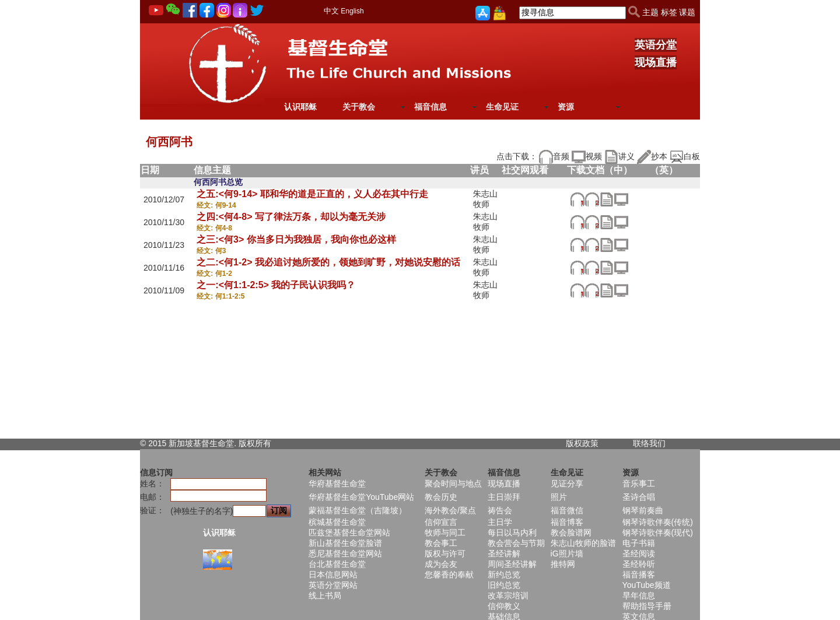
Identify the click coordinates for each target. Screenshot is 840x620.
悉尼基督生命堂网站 (345, 554)
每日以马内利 (512, 533)
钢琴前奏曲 (643, 510)
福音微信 (567, 510)
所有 (263, 443)
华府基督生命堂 (337, 484)
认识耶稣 (300, 107)
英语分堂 (656, 45)
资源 (566, 107)
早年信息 (639, 596)
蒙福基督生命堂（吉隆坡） (358, 510)
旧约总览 (504, 585)
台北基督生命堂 (337, 564)
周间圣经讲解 (512, 564)
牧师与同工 (445, 533)
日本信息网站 (333, 575)
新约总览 (504, 575)
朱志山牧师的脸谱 (583, 543)
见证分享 (567, 484)
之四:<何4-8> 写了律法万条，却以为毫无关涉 (291, 217)
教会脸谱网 (571, 533)
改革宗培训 (508, 596)
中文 (331, 11)
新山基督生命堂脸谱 (345, 543)
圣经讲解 (504, 554)
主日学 (500, 522)
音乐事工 (639, 484)
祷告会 (500, 510)
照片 (559, 497)
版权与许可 (445, 554)
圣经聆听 (639, 564)
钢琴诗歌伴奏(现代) (658, 533)
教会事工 (441, 543)
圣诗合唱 (639, 497)
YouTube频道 (647, 585)
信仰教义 (504, 606)
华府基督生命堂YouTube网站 (361, 497)
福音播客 (639, 575)
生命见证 (502, 107)
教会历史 (441, 497)
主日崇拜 (504, 497)
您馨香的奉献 (449, 575)
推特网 (563, 564)
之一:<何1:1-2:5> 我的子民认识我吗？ (276, 285)
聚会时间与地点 (453, 484)
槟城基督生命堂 (337, 522)
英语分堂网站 (333, 585)
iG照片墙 (567, 554)
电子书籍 (639, 543)
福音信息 (430, 107)
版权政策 (582, 443)
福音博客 (567, 522)
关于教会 (359, 107)
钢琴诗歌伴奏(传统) (658, 522)
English (352, 11)
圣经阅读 (639, 554)
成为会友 (441, 564)
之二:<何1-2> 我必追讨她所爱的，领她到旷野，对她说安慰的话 (328, 262)
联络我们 (649, 443)
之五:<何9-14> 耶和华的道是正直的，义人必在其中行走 (312, 194)
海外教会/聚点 (450, 510)
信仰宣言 (441, 522)
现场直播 (656, 62)
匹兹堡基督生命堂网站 (349, 533)
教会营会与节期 (516, 543)
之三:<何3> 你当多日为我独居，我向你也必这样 (296, 239)
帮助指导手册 (647, 606)
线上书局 (325, 596)
